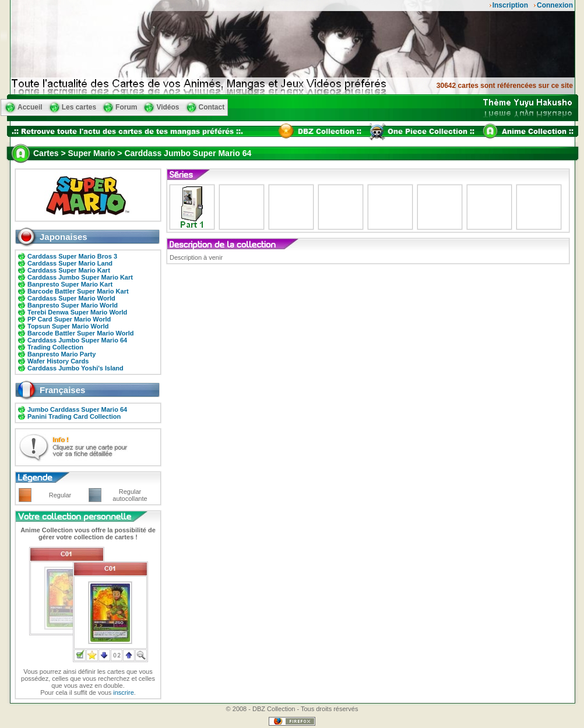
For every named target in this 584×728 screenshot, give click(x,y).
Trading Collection (55, 347)
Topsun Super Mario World (68, 326)
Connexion (555, 5)
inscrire (123, 692)
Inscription (510, 5)
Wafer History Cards (58, 361)
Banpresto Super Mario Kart (70, 284)
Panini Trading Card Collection (74, 416)
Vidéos (168, 107)
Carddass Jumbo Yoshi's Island (75, 368)
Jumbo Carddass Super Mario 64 (77, 409)
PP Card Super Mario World (69, 319)
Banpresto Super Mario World (73, 305)
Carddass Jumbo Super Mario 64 (77, 340)
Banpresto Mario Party (61, 354)
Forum (126, 107)
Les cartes (79, 107)
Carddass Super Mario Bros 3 (72, 256)
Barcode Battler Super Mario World (81, 333)
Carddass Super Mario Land (70, 263)
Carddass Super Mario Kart (69, 270)
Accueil (30, 107)
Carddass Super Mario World (71, 298)
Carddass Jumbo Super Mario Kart (80, 277)
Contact (212, 107)
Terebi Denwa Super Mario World (77, 312)
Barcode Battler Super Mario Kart (78, 291)
